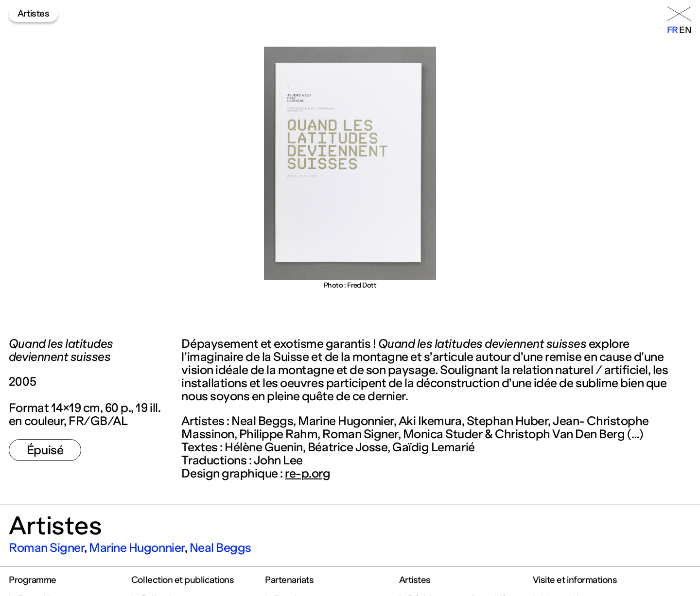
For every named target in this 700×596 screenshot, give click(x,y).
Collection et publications (183, 580)
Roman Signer (46, 548)
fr (673, 30)
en (685, 30)
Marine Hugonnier (137, 548)
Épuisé (45, 450)
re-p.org (307, 473)
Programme (33, 580)
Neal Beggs (220, 548)
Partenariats (289, 580)
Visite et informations (575, 580)
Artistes (33, 14)
